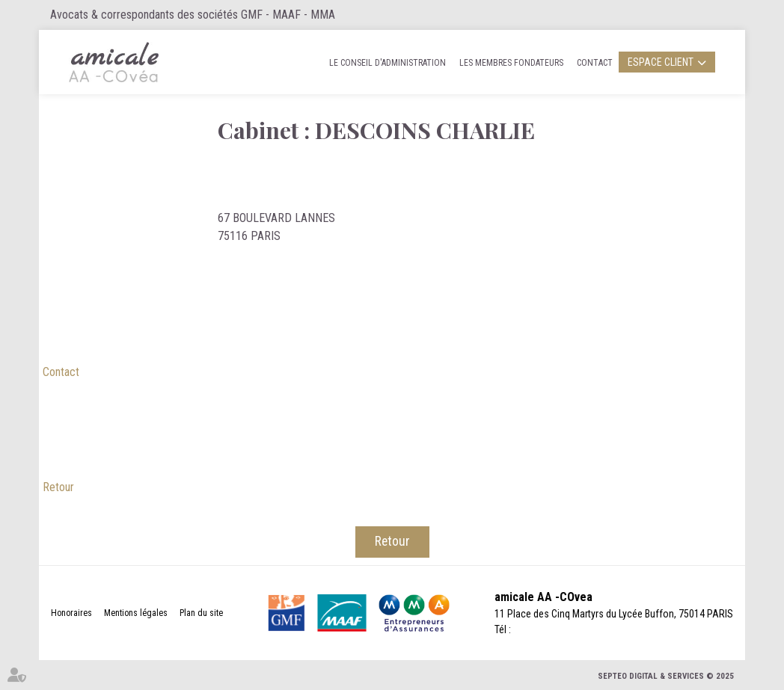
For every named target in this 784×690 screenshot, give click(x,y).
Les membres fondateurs (511, 63)
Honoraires (71, 613)
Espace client (661, 62)
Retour (58, 487)
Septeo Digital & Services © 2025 (666, 676)
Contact (595, 63)
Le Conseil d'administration (388, 63)
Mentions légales (136, 613)
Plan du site (201, 613)
